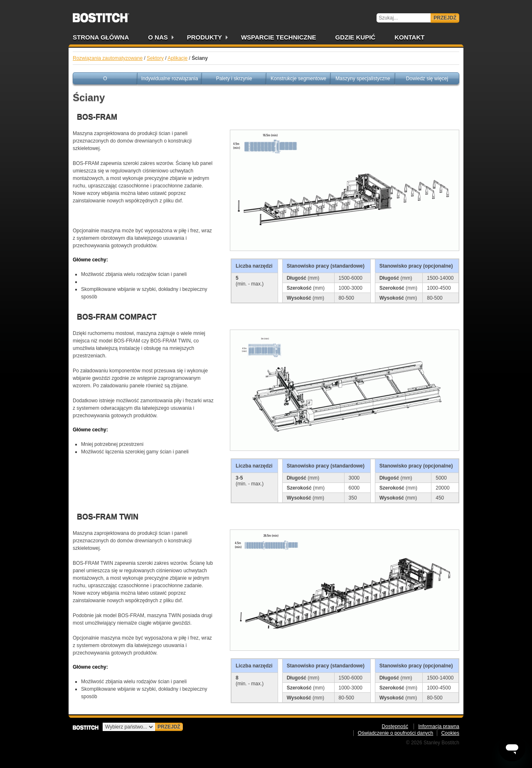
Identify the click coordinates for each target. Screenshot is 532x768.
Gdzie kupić (356, 37)
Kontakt (409, 37)
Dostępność (395, 726)
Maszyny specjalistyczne (363, 79)
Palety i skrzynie (234, 79)
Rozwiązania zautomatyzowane (108, 58)
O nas (158, 37)
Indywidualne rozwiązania (170, 79)
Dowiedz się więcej (427, 79)
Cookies (450, 733)
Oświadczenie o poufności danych (395, 733)
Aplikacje (177, 58)
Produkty (204, 37)
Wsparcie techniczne (279, 37)
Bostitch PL (101, 15)
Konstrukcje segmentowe (298, 79)
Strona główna (101, 37)
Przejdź (445, 18)
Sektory (155, 58)
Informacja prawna (439, 726)
